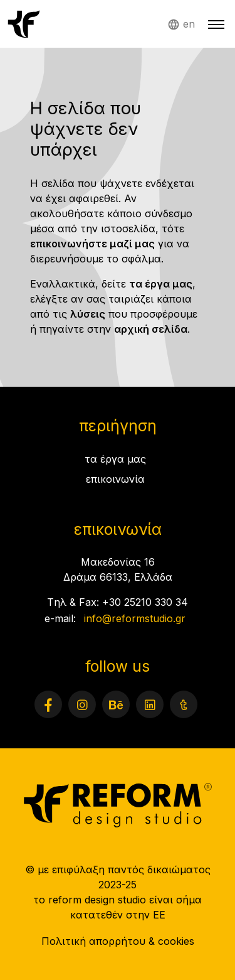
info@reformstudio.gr (135, 618)
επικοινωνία (115, 479)
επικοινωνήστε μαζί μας (92, 244)
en (189, 24)
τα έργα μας (161, 284)
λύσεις (88, 314)
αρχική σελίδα (151, 329)
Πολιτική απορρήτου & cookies (118, 941)
